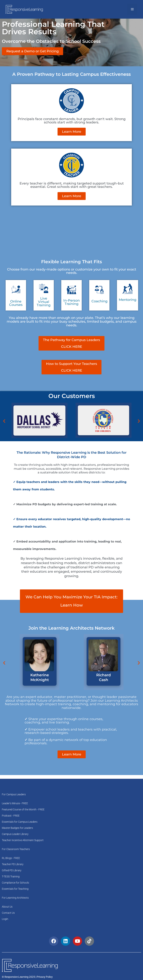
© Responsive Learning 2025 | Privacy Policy (27, 977)
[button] (4, 421)
